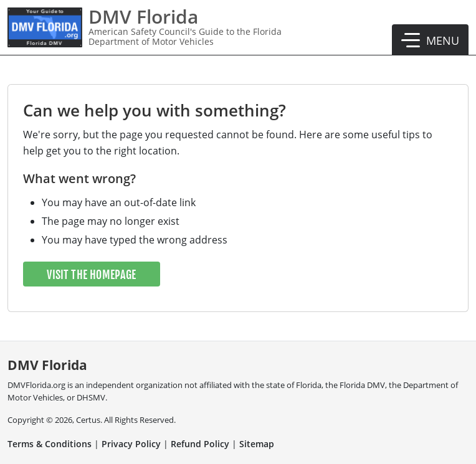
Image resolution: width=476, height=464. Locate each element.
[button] (430, 40)
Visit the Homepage (91, 275)
